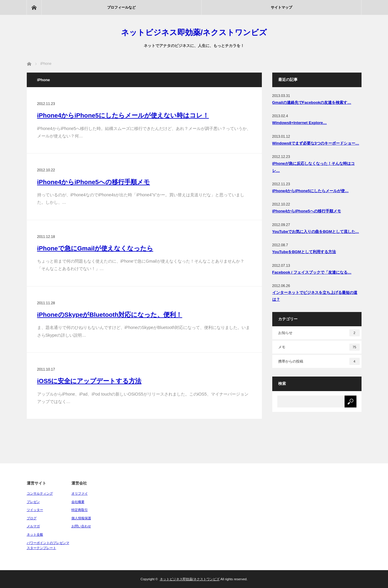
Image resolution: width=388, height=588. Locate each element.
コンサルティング (40, 493)
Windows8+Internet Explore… (300, 123)
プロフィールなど (121, 7)
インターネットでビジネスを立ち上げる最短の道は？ (315, 296)
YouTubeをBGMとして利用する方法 (304, 252)
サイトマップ (281, 7)
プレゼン (33, 502)
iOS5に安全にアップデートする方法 (89, 381)
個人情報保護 (81, 518)
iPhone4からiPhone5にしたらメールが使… (310, 191)
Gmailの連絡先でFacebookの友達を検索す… (312, 102)
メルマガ (33, 526)
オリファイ (80, 493)
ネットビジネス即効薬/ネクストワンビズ (194, 32)
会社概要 (78, 502)
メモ (319, 347)
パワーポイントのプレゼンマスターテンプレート (48, 545)
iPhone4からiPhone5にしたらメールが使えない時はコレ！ (123, 115)
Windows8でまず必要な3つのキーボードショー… (316, 143)
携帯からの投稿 (319, 361)
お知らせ (319, 333)
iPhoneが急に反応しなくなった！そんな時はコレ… (313, 167)
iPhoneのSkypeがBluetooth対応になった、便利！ (110, 315)
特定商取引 (80, 510)
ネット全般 (35, 534)
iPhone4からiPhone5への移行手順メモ (94, 182)
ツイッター (35, 510)
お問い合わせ (81, 526)
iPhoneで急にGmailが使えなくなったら (95, 248)
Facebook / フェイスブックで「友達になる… (312, 272)
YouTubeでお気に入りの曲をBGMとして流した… (316, 232)
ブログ (32, 518)
